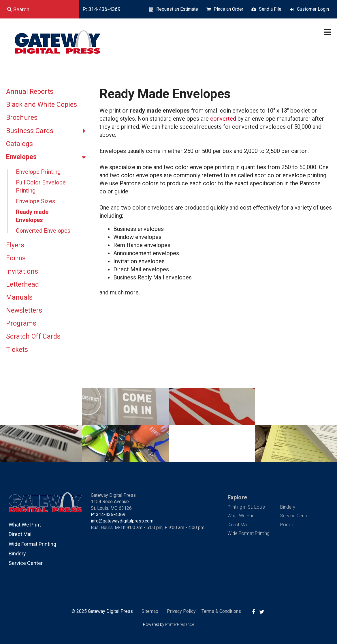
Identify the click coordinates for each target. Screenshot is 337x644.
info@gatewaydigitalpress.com (122, 521)
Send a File (270, 9)
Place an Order (228, 9)
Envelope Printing (38, 172)
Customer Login (313, 9)
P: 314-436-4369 (102, 9)
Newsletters (24, 310)
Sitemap (150, 611)
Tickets (17, 350)
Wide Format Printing (32, 544)
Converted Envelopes (43, 231)
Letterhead (22, 284)
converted (223, 119)
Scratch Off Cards (33, 336)
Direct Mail (21, 534)
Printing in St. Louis (246, 507)
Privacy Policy (181, 611)
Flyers (15, 245)
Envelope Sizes (35, 201)
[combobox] (39, 9)
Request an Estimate (177, 9)
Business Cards (48, 131)
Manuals (19, 297)
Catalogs (19, 144)
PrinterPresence (180, 624)
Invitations (22, 271)
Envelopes (48, 157)
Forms (16, 258)
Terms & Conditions (221, 611)
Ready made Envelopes (32, 216)
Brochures (22, 118)
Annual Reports (30, 92)
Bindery (17, 554)
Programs (21, 323)
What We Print (25, 525)
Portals (287, 525)
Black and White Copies (42, 105)
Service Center (26, 563)
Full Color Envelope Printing (41, 186)
